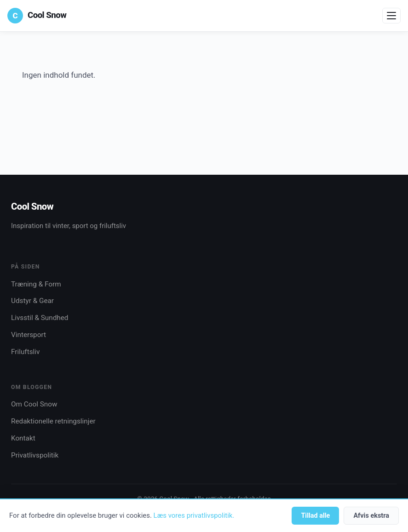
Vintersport (29, 335)
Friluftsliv (25, 352)
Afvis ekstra (371, 516)
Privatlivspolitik (35, 455)
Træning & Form (36, 284)
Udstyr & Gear (32, 301)
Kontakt (23, 438)
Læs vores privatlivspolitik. (194, 515)
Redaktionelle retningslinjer (53, 421)
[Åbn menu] (391, 16)
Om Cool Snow (34, 404)
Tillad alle (315, 516)
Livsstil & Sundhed (40, 318)
